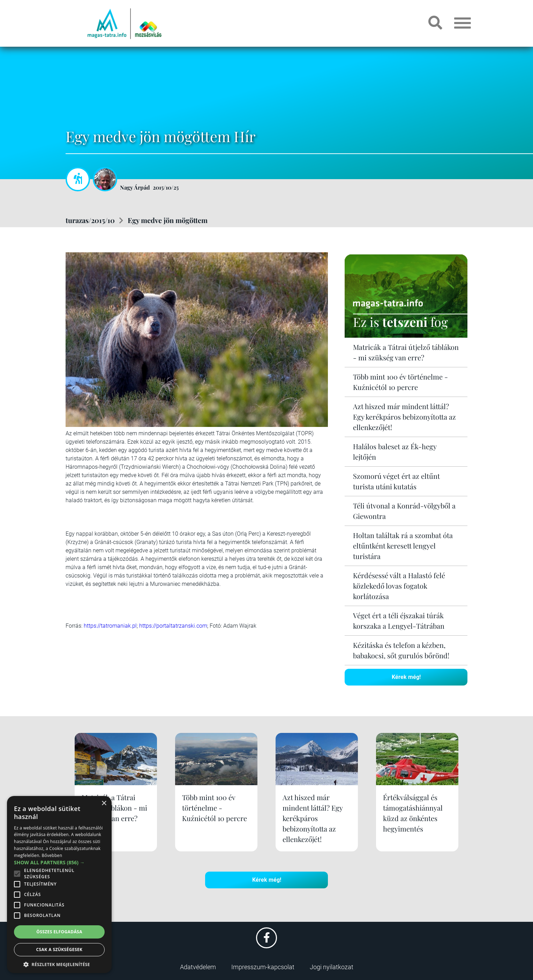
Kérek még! (406, 677)
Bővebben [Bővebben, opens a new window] (52, 855)
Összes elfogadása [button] (59, 932)
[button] (59, 963)
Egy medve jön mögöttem (168, 220)
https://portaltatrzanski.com (173, 626)
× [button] (104, 803)
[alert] (59, 885)
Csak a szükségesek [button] (59, 950)
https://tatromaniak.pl (110, 626)
